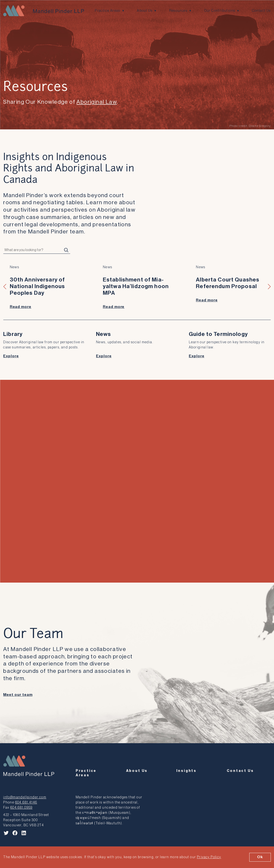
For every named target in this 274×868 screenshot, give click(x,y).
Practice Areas (107, 11)
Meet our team (18, 695)
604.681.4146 (26, 802)
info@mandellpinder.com (25, 797)
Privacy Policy (209, 857)
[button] (5, 287)
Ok (260, 857)
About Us (145, 11)
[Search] (66, 250)
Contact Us (261, 11)
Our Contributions (220, 11)
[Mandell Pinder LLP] (44, 11)
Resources (178, 11)
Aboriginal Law (97, 102)
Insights (186, 771)
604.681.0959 (21, 808)
